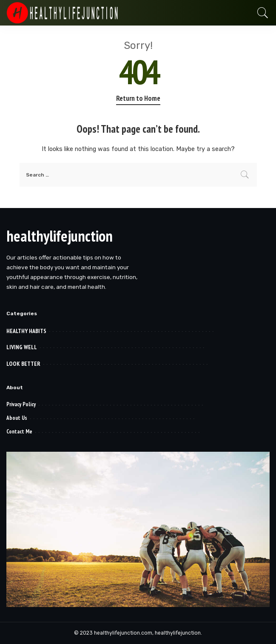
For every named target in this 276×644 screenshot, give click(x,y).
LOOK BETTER (23, 364)
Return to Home (138, 98)
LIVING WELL (22, 347)
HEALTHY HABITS (26, 331)
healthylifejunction (60, 236)
